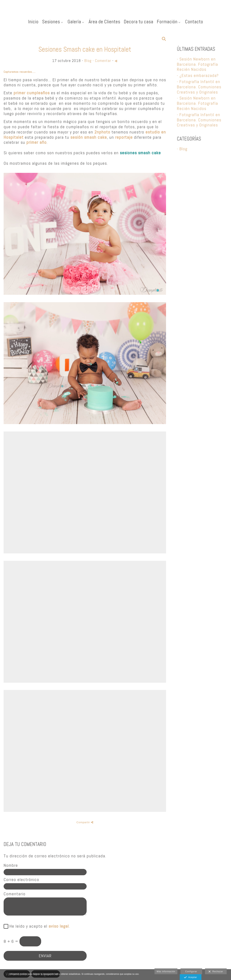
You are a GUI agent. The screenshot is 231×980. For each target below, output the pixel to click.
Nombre (11, 865)
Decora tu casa (139, 22)
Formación (167, 22)
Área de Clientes (104, 22)
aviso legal (59, 926)
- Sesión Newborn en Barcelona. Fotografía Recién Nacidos (197, 64)
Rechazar (216, 972)
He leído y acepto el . (38, 926)
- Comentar (102, 61)
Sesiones (51, 22)
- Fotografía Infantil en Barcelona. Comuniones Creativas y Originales (199, 87)
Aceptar (190, 977)
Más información (166, 972)
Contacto (194, 22)
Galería (74, 22)
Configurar (191, 972)
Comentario (15, 894)
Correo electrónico (21, 880)
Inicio (33, 22)
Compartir (85, 822)
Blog (88, 61)
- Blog (182, 149)
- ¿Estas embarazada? (198, 75)
